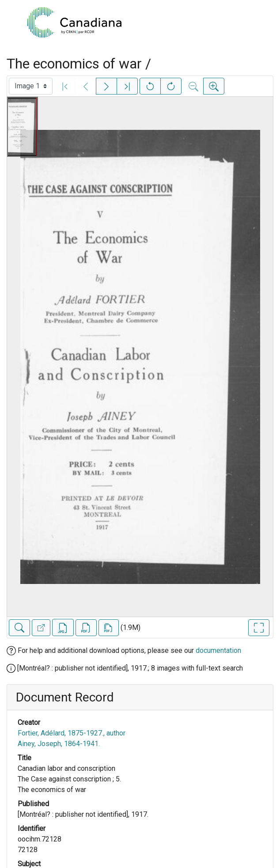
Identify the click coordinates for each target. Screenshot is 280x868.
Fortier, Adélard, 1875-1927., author (72, 733)
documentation (218, 650)
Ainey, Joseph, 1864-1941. (59, 744)
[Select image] (31, 86)
